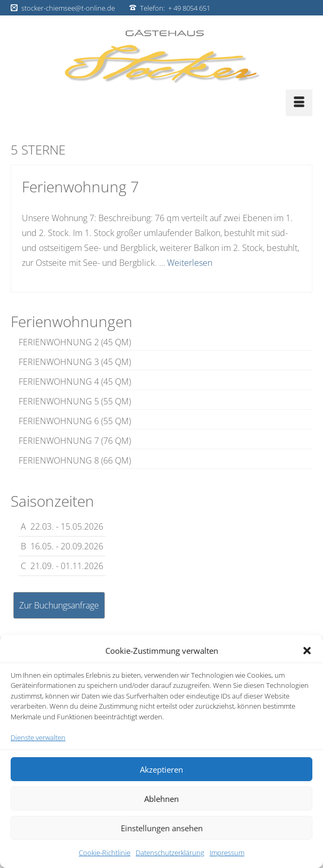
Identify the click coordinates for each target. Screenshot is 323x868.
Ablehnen (161, 799)
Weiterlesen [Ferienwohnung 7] (190, 263)
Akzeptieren (161, 769)
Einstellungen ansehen (162, 828)
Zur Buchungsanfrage (59, 605)
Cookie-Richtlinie (105, 853)
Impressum (227, 853)
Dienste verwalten (38, 737)
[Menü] (299, 103)
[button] (307, 651)
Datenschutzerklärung (170, 853)
